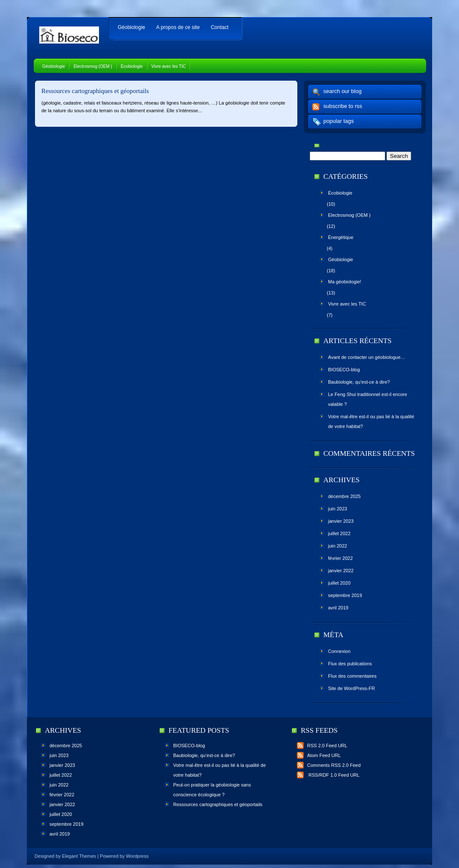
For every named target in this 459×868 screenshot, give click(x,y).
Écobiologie (132, 66)
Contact (219, 27)
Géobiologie (131, 27)
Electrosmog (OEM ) (93, 66)
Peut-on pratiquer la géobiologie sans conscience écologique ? (212, 790)
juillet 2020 (339, 583)
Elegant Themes (79, 856)
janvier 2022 (341, 571)
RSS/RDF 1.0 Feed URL (328, 775)
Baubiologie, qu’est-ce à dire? (359, 382)
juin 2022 (338, 546)
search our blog (343, 91)
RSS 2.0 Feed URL (322, 746)
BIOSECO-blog (344, 370)
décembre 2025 (344, 496)
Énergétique (341, 237)
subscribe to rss (343, 106)
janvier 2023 (341, 521)
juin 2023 (338, 509)
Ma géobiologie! (345, 282)
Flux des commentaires (352, 676)
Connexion (339, 651)
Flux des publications (350, 664)
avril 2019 (338, 608)
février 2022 (340, 558)
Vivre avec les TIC (169, 66)
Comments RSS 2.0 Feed (329, 765)
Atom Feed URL (319, 755)
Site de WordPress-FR (352, 688)
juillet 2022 (339, 533)
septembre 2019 (345, 595)
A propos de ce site (178, 27)
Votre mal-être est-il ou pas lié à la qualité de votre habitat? (371, 421)
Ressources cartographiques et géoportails (95, 91)
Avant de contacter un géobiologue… (367, 357)
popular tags (339, 121)
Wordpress (137, 856)
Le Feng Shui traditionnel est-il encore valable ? (367, 399)
